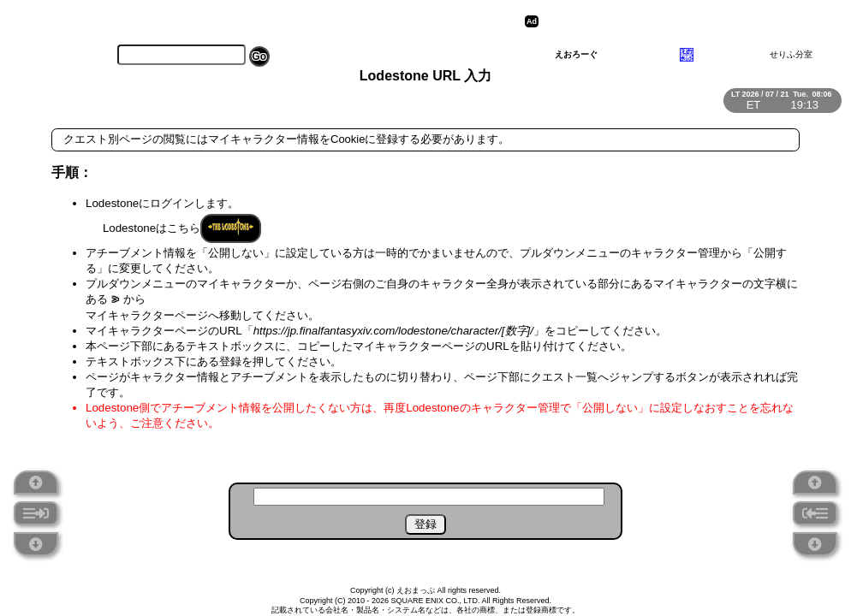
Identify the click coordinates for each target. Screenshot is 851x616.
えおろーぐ (576, 54)
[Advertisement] (675, 21)
